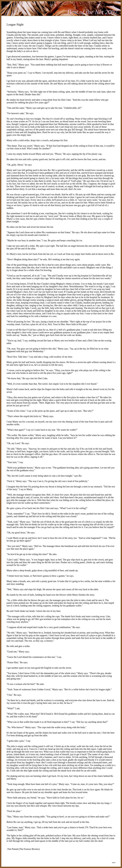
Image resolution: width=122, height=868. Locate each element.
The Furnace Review (29, 849)
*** (114, 863)
